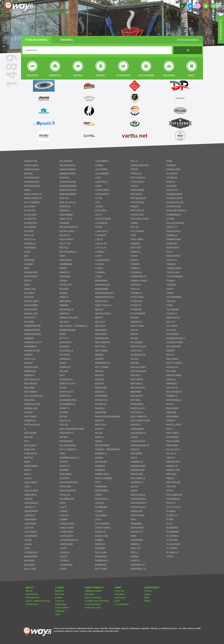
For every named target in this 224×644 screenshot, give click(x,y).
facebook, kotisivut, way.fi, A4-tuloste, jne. (57, 32)
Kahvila (59, 598)
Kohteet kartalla (93, 598)
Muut (58, 614)
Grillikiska (60, 611)
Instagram (120, 594)
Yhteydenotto (33, 598)
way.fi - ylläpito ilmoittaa (38, 601)
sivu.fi (117, 601)
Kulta (146, 598)
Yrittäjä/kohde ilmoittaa (97, 601)
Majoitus (60, 591)
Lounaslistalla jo (93, 604)
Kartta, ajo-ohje (93, 608)
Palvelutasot (32, 604)
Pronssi (148, 591)
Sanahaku (90, 594)
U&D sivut (56, 11)
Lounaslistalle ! (122, 604)
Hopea (147, 594)
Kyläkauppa (61, 604)
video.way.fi (120, 598)
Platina (147, 601)
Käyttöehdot (32, 594)
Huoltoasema (62, 608)
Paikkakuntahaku (93, 591)
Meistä (29, 591)
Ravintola (60, 594)
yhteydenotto (221, 30)
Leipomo (60, 601)
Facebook (119, 591)
